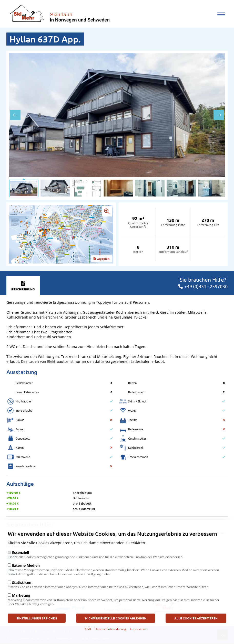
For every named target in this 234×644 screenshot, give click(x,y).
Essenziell (21, 555)
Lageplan (101, 259)
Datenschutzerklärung (110, 631)
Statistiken (22, 585)
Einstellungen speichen (37, 620)
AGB (88, 631)
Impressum (138, 631)
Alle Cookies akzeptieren (196, 620)
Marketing (21, 598)
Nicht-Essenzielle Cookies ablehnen (116, 620)
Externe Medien (26, 568)
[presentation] (15, 115)
